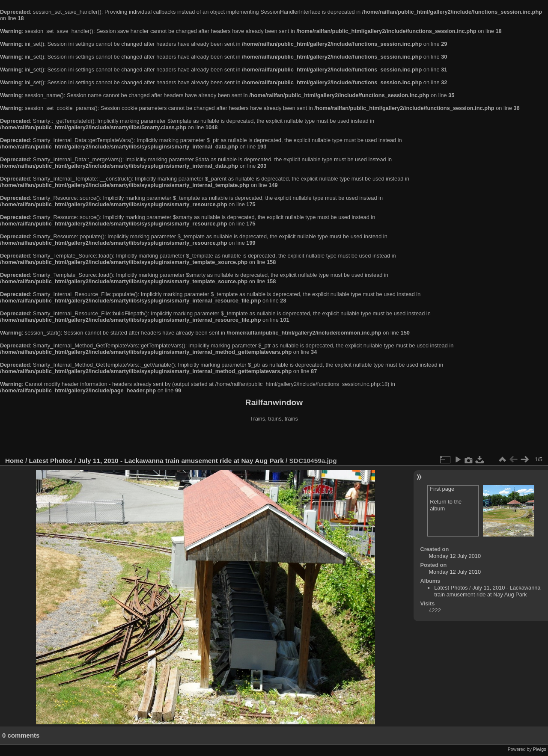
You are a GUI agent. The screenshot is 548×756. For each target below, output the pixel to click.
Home (14, 461)
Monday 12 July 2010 (455, 556)
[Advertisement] (274, 440)
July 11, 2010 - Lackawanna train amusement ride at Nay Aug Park (181, 461)
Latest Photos (51, 461)
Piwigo (540, 749)
